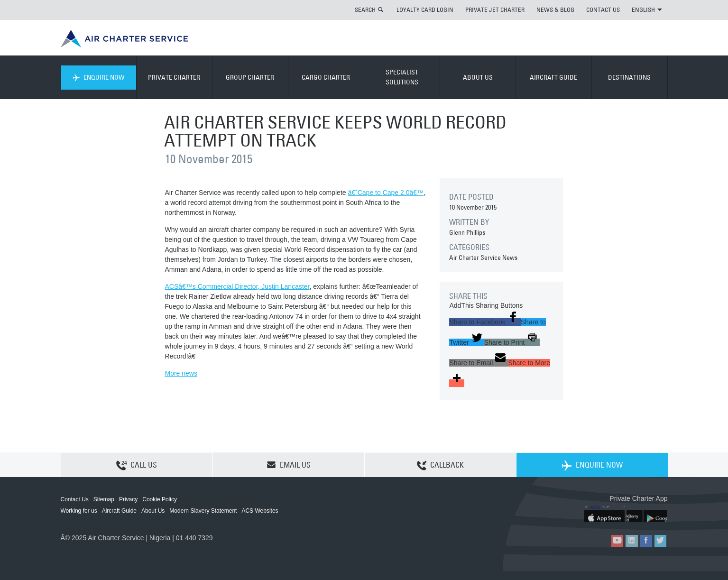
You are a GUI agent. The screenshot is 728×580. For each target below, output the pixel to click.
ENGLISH (647, 9)
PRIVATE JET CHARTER (495, 9)
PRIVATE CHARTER (174, 77)
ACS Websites (260, 511)
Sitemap (104, 499)
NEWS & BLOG (555, 9)
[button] (485, 322)
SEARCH (365, 9)
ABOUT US (478, 77)
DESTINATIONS (629, 77)
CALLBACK (440, 465)
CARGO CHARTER (326, 77)
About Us (153, 511)
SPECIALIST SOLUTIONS (402, 77)
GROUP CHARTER (250, 77)
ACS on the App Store (605, 514)
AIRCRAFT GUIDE (553, 77)
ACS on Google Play (648, 514)
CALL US (137, 465)
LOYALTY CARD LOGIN (425, 9)
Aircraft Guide (119, 511)
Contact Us (75, 499)
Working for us (79, 511)
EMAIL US (289, 465)
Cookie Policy (160, 499)
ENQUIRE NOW (98, 77)
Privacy (128, 499)
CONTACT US (603, 9)
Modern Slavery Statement (203, 511)
